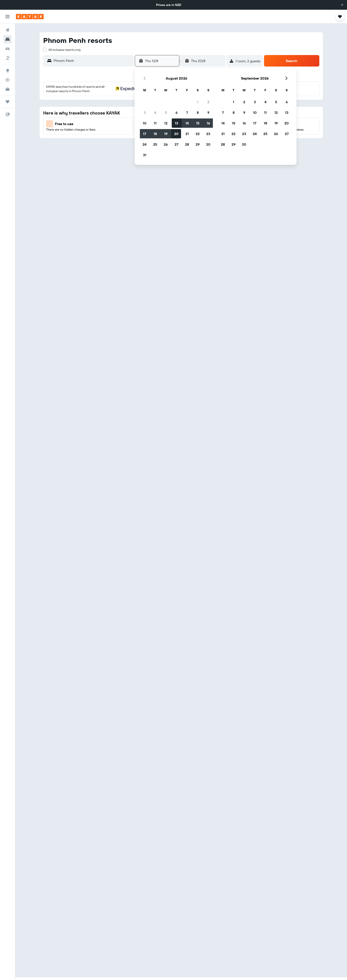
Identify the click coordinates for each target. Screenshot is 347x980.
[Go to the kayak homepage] (30, 17)
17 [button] (145, 134)
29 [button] (198, 144)
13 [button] (176, 123)
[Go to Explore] (8, 71)
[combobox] (93, 61)
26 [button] (166, 144)
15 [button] (198, 123)
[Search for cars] (8, 49)
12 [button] (166, 123)
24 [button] (145, 144)
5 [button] (166, 112)
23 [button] (208, 134)
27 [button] (176, 144)
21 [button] (187, 134)
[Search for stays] (8, 39)
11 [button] (155, 123)
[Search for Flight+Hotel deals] (8, 58)
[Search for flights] (8, 30)
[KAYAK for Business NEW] (8, 89)
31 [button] (145, 155)
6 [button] (176, 112)
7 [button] (187, 112)
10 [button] (145, 123)
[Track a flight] (8, 80)
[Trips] (8, 102)
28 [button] (187, 144)
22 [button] (198, 134)
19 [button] (166, 134)
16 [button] (208, 123)
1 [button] (198, 102)
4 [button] (155, 112)
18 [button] (155, 134)
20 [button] (176, 134)
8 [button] (198, 112)
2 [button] (208, 102)
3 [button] (145, 112)
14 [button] (187, 123)
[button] (342, 5)
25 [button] (155, 144)
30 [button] (208, 144)
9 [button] (208, 112)
